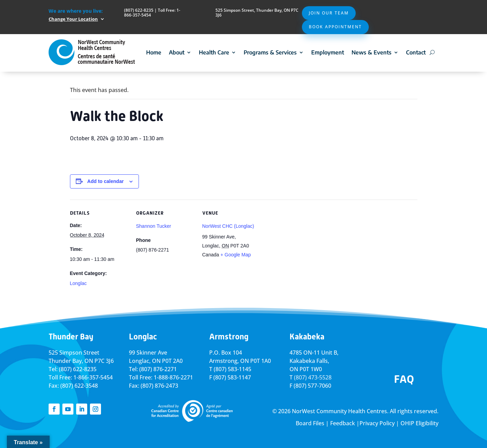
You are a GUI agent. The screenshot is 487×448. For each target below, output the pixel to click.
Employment (328, 52)
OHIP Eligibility (419, 423)
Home (154, 52)
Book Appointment (335, 27)
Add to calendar (105, 181)
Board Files (310, 423)
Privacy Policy (377, 423)
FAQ (404, 379)
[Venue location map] (305, 247)
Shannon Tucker (154, 226)
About (177, 52)
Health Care (214, 52)
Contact (416, 52)
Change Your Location (73, 19)
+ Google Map (235, 255)
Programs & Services (270, 52)
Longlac (78, 283)
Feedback (343, 423)
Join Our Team (329, 13)
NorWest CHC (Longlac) (228, 226)
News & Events (372, 52)
